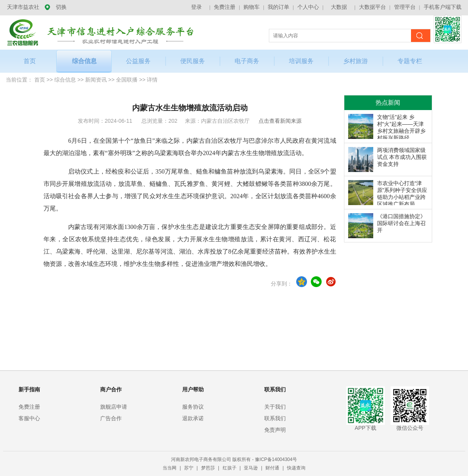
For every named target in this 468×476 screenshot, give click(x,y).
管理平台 (405, 7)
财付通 (273, 468)
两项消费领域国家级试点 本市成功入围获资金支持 (402, 157)
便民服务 (193, 61)
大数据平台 (372, 7)
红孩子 (230, 468)
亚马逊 (251, 468)
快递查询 (296, 468)
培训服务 (301, 61)
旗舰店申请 (114, 407)
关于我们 (275, 407)
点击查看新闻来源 (280, 121)
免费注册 (225, 7)
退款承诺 (193, 418)
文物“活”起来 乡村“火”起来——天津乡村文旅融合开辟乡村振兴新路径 (401, 126)
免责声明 (275, 430)
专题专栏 (410, 61)
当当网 (170, 468)
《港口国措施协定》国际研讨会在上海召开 (401, 223)
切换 (61, 7)
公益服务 (138, 61)
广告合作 (111, 418)
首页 (30, 61)
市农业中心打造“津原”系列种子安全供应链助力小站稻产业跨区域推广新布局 (402, 193)
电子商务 (247, 61)
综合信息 (84, 61)
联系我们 (275, 418)
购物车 (252, 7)
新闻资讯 (96, 80)
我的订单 (278, 7)
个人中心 (308, 7)
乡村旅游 (356, 61)
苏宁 (189, 468)
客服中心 (29, 418)
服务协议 (193, 407)
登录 (196, 7)
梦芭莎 (209, 468)
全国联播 (127, 80)
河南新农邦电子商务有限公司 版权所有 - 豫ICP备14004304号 (234, 459)
